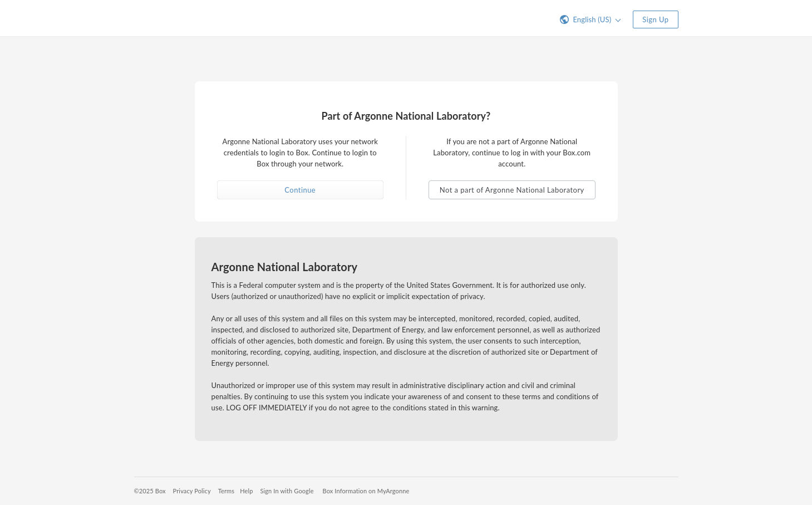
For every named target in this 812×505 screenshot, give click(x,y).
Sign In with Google (287, 491)
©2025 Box (150, 491)
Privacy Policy (192, 491)
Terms (226, 491)
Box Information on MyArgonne (366, 491)
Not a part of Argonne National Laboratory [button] (512, 190)
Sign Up (655, 19)
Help (246, 491)
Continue (300, 190)
